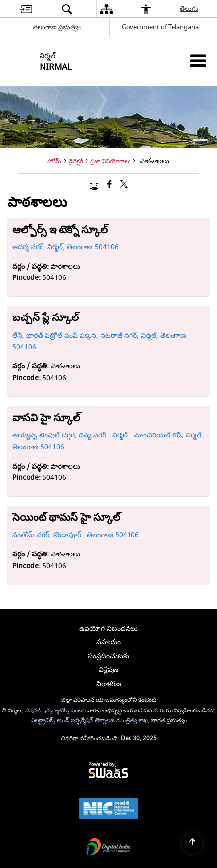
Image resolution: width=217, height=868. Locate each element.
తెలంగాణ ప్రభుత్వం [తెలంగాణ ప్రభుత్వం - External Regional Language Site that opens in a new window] (57, 27)
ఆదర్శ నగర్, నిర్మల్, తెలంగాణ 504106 (65, 247)
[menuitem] (26, 9)
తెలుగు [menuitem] (190, 9)
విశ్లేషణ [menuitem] (109, 670)
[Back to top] (192, 843)
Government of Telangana (160, 27)
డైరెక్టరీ (76, 162)
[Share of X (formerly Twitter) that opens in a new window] (124, 185)
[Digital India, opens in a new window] (109, 848)
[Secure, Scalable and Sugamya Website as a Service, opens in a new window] (108, 771)
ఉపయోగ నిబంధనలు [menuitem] (108, 628)
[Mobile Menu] (198, 60)
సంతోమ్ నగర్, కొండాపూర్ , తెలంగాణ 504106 (76, 535)
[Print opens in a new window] (94, 185)
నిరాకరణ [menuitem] (109, 684)
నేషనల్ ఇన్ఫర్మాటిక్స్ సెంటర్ (55, 711)
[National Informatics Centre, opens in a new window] (109, 809)
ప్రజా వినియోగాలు (110, 162)
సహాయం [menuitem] (108, 642)
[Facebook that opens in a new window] (109, 185)
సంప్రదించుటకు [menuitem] (108, 656)
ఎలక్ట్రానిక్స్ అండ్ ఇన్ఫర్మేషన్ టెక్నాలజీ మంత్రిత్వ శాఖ (89, 721)
